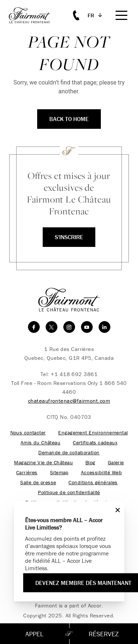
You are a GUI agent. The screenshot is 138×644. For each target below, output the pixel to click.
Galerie (116, 463)
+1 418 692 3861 (74, 374)
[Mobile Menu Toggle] (121, 15)
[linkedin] (105, 327)
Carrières (27, 473)
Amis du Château (40, 443)
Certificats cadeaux (95, 443)
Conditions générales (93, 483)
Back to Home (69, 119)
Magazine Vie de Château (43, 463)
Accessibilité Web (101, 473)
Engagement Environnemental (93, 433)
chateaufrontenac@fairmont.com (69, 401)
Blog (90, 463)
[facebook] (34, 327)
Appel (34, 634)
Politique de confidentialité (69, 493)
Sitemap (59, 473)
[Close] (116, 510)
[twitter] (52, 327)
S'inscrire (69, 237)
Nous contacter (28, 433)
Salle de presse (38, 483)
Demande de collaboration (69, 453)
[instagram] (69, 327)
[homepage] (34, 15)
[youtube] (87, 327)
